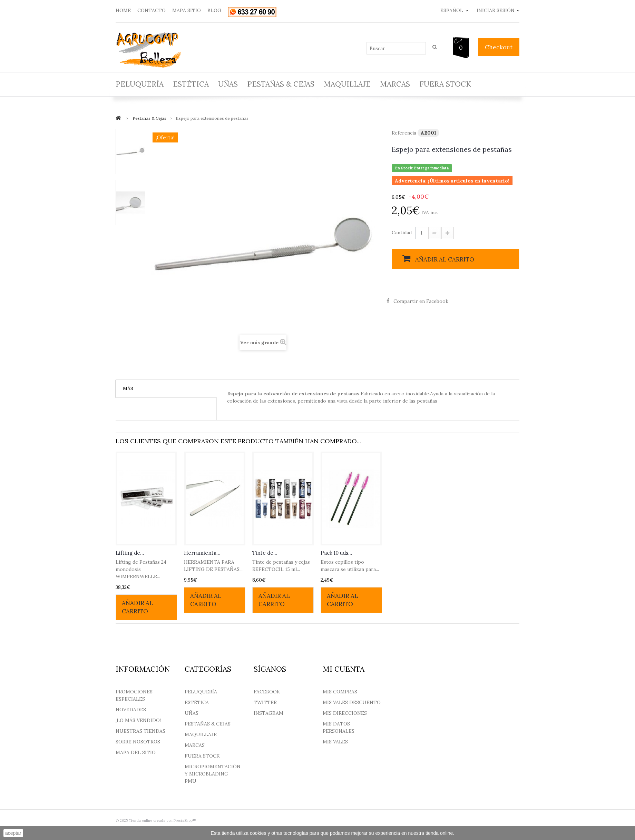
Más (128, 388)
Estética (191, 84)
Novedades (131, 710)
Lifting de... (130, 553)
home (123, 10)
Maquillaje (347, 84)
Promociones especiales (134, 695)
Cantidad (402, 233)
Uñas (228, 84)
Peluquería (140, 84)
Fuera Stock (445, 84)
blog (214, 10)
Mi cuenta (344, 669)
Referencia (404, 133)
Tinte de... (265, 553)
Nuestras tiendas (140, 731)
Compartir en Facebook (421, 301)
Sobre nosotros (138, 742)
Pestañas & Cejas (281, 84)
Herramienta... (202, 553)
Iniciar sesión (496, 10)
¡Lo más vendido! (138, 720)
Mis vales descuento (352, 702)
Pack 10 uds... (336, 553)
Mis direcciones (345, 713)
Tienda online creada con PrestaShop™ (163, 821)
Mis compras (340, 692)
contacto (152, 10)
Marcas (395, 84)
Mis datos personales (339, 727)
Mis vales (335, 742)
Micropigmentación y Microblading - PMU (213, 774)
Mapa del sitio (136, 752)
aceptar (13, 833)
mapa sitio (187, 10)
